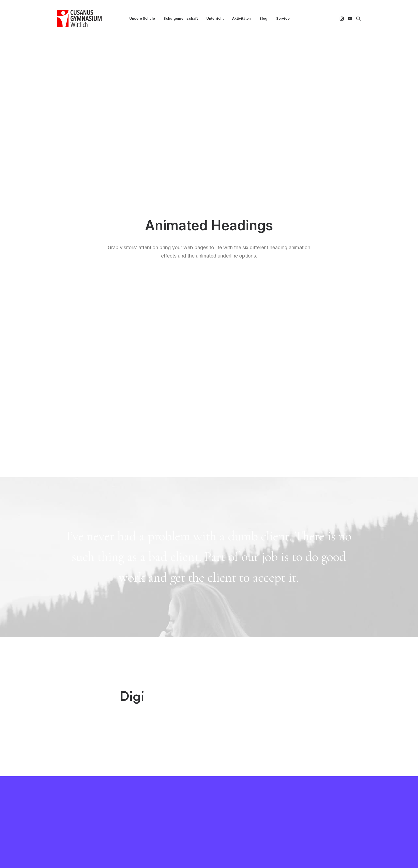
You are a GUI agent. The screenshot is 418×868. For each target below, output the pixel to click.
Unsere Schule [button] (142, 18)
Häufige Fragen (233, 781)
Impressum (228, 788)
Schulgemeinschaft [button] (181, 18)
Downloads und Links (238, 774)
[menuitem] (142, 18)
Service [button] (283, 18)
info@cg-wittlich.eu (317, 788)
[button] (342, 18)
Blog (263, 18)
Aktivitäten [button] (241, 18)
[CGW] (79, 18)
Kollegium (146, 766)
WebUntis (146, 774)
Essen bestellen (233, 766)
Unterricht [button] (215, 18)
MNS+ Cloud (150, 781)
